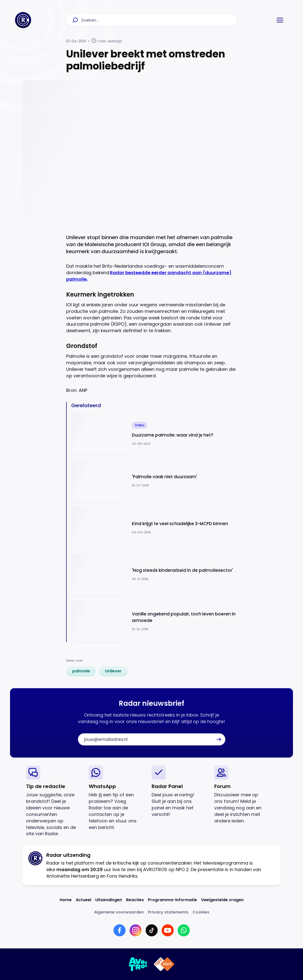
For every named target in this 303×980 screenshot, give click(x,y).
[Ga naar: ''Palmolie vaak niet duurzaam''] (154, 481)
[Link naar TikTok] (152, 930)
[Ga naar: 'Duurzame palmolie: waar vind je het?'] (154, 434)
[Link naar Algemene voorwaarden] (119, 912)
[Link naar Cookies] (201, 912)
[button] (280, 20)
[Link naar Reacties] (135, 900)
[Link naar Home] (66, 900)
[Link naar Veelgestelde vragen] (222, 900)
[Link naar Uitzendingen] (109, 900)
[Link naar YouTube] (168, 930)
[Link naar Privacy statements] (168, 912)
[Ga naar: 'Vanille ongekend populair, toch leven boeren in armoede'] (154, 621)
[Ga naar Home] (23, 20)
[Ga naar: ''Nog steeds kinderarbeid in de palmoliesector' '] (154, 574)
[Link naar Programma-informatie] (172, 900)
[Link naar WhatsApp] (184, 930)
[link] (81, 671)
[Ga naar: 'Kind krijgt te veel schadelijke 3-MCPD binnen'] (154, 528)
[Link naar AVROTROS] (138, 964)
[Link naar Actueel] (83, 900)
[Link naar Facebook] (120, 930)
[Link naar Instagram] (136, 930)
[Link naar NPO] (164, 964)
